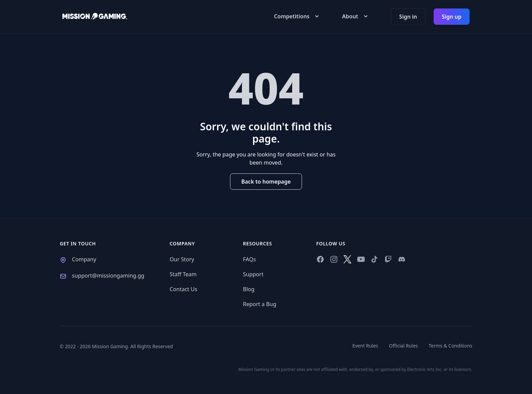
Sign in (408, 17)
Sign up (452, 17)
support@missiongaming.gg (108, 276)
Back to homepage (266, 182)
